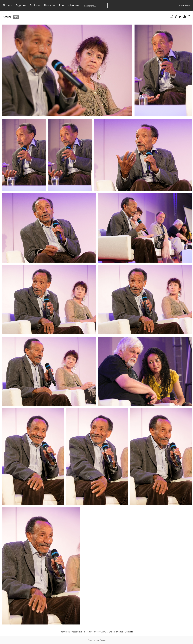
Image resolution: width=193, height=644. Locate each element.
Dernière (129, 632)
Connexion (185, 6)
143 (105, 632)
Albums (7, 5)
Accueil (7, 17)
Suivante (119, 632)
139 (89, 632)
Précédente (76, 632)
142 (101, 632)
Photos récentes (69, 5)
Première (64, 632)
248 (111, 632)
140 (93, 632)
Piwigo (103, 640)
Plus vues (49, 5)
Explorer (35, 5)
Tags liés (21, 5)
